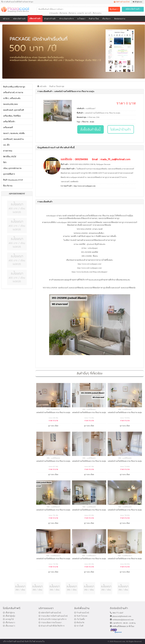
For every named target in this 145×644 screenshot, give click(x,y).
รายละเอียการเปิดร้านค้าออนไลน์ (53, 616)
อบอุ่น (92, 122)
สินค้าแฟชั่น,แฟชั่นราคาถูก (14, 87)
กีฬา (5, 162)
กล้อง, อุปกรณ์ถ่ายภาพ (12, 168)
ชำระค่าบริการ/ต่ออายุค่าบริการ (53, 619)
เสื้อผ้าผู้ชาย (72, 13)
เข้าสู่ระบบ (137, 2)
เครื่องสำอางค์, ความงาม (13, 93)
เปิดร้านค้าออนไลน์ (122, 2)
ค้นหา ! (114, 9)
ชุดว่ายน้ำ (88, 13)
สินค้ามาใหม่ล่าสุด (57, 86)
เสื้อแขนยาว (9, 626)
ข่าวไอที (79, 626)
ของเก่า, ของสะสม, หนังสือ (14, 133)
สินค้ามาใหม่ (94, 19)
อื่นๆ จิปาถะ (8, 186)
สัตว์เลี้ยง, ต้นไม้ (10, 157)
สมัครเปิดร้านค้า (133, 9)
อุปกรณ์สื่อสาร (9, 174)
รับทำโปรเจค (81, 616)
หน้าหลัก (42, 86)
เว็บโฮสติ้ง (80, 619)
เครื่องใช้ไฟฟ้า (9, 122)
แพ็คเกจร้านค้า (35, 19)
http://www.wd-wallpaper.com (85, 186)
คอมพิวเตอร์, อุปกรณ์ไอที (13, 110)
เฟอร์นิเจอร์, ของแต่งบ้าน (13, 139)
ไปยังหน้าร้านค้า (121, 129)
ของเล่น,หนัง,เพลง (10, 104)
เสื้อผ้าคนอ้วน (97, 13)
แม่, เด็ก (6, 145)
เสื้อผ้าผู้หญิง (63, 13)
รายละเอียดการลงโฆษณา (50, 623)
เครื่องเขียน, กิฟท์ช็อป (12, 116)
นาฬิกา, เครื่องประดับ (12, 98)
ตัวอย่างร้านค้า (50, 19)
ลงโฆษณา (81, 19)
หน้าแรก (6, 19)
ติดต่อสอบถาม (120, 19)
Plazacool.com (120, 641)
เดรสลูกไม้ (80, 13)
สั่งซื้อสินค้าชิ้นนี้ (90, 129)
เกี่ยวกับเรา (106, 19)
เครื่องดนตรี (8, 128)
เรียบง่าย (85, 122)
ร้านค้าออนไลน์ (82, 613)
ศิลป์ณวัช (79, 623)
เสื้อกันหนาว (9, 623)
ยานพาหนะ (8, 151)
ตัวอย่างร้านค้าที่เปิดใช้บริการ (52, 626)
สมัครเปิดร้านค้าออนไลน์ (50, 613)
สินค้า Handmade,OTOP (13, 180)
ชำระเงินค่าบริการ (67, 19)
